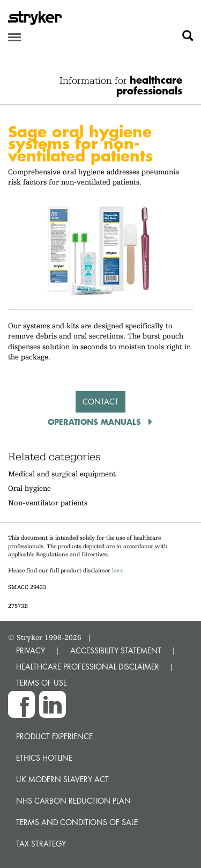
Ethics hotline (44, 758)
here (118, 571)
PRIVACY (31, 650)
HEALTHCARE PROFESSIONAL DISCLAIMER (88, 667)
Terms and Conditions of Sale (77, 822)
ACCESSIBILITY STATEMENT (116, 650)
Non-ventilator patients (48, 503)
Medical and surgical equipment (62, 474)
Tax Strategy (41, 844)
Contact (100, 402)
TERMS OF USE (42, 683)
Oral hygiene (29, 488)
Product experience (54, 736)
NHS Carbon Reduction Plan (73, 801)
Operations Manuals (96, 422)
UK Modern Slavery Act (62, 779)
